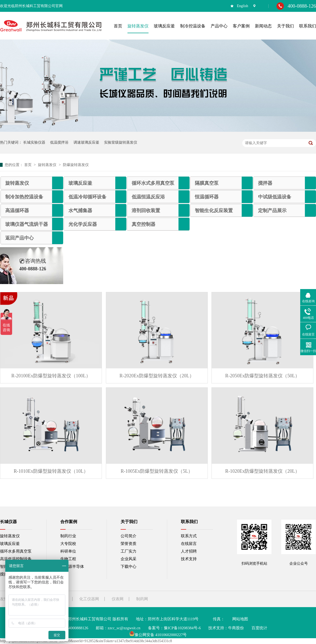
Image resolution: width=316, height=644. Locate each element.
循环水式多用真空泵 (153, 183)
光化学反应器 (83, 224)
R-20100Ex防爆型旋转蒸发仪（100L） (51, 376)
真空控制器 (144, 224)
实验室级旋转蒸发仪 (121, 142)
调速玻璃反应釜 (86, 142)
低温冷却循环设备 (87, 197)
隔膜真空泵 (207, 183)
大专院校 (68, 544)
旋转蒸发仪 (48, 165)
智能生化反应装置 (214, 211)
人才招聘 (189, 551)
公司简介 (129, 536)
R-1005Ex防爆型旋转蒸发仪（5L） (157, 471)
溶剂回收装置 (146, 211)
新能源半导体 (72, 567)
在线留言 (189, 544)
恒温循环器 (207, 197)
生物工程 (68, 559)
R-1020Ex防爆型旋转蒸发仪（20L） (262, 471)
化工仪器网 (89, 599)
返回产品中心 (19, 238)
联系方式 (189, 536)
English (243, 6)
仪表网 (118, 599)
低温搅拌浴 (59, 142)
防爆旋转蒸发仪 (76, 165)
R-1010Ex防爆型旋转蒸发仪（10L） (51, 471)
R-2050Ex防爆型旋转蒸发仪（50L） (262, 376)
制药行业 (68, 536)
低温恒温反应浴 (148, 197)
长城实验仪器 (34, 142)
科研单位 (68, 551)
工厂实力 (129, 551)
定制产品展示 (272, 211)
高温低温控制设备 (16, 559)
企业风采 (129, 559)
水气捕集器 (80, 211)
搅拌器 (265, 183)
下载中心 (129, 567)
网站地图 (240, 619)
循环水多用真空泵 (16, 551)
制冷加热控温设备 (24, 197)
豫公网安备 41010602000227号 (158, 635)
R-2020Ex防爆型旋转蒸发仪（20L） (157, 376)
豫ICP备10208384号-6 (182, 628)
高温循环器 (17, 211)
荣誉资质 (129, 544)
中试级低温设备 (275, 197)
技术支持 (189, 559)
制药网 (142, 599)
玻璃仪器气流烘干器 (27, 224)
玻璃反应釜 (80, 183)
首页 (28, 165)
